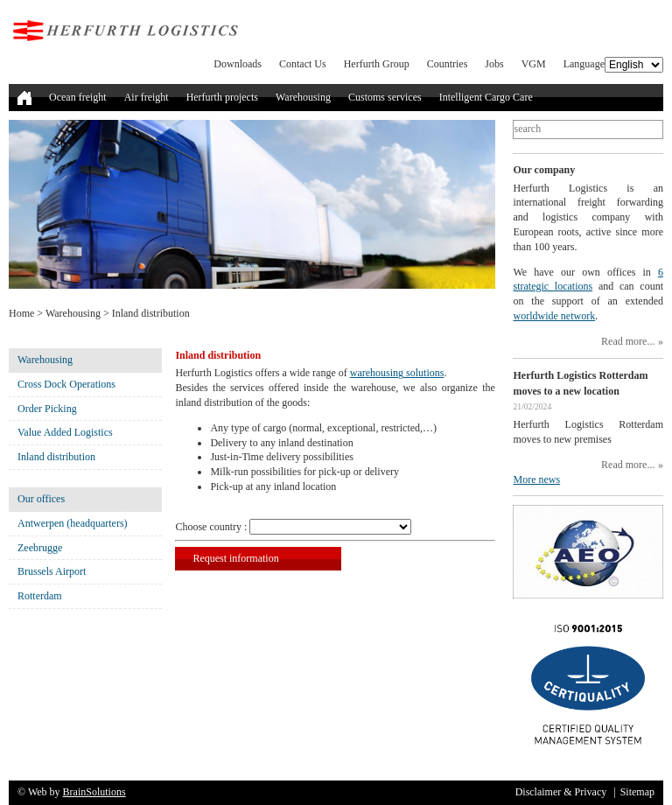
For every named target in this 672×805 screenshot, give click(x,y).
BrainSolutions (94, 792)
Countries (448, 64)
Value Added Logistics (65, 432)
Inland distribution (56, 457)
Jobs (494, 64)
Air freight (147, 97)
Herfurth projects (222, 97)
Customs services (385, 97)
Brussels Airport (52, 571)
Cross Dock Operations (66, 384)
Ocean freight (78, 97)
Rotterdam (40, 596)
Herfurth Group (377, 64)
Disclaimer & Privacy (561, 792)
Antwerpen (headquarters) (73, 523)
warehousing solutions (397, 373)
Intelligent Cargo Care (486, 97)
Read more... (628, 341)
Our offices (41, 499)
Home (21, 313)
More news (536, 479)
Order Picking (47, 409)
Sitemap (637, 792)
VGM (534, 64)
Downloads (238, 64)
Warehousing (303, 97)
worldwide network (554, 316)
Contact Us (303, 64)
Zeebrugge (40, 548)
